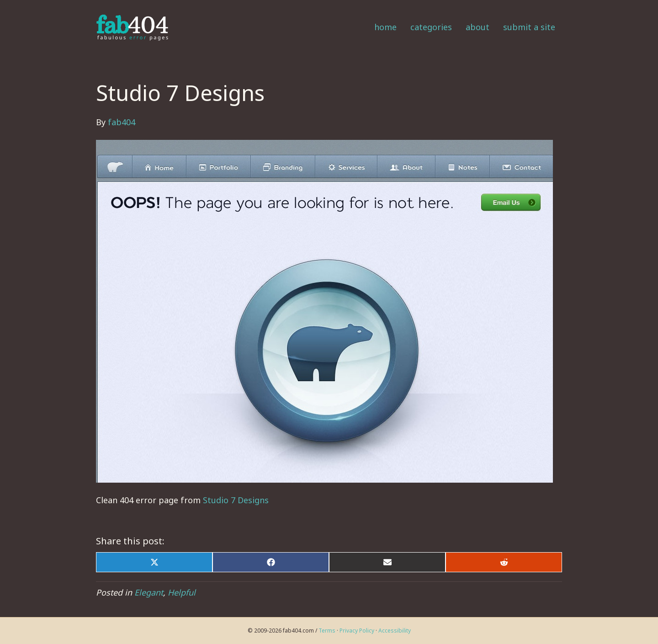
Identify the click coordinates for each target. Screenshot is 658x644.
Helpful (182, 592)
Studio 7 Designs (236, 500)
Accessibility (395, 631)
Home (385, 27)
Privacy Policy (357, 631)
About (478, 27)
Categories (431, 27)
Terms (327, 631)
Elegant (149, 592)
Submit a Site (529, 27)
